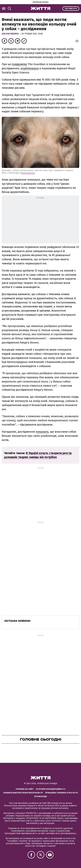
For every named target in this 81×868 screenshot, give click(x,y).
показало (42, 432)
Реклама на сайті (25, 789)
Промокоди (40, 796)
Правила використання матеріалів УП (23, 793)
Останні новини (17, 621)
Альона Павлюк (10, 34)
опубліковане (30, 68)
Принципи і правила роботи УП (61, 793)
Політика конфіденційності (51, 789)
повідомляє (19, 64)
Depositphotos (28, 173)
